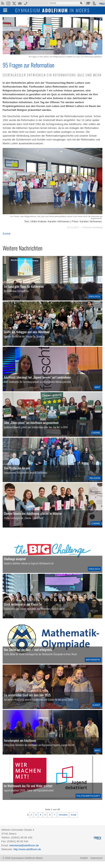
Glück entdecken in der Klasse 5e (23, 604)
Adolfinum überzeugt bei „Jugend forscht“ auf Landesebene (37, 377)
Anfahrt (84, 858)
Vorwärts (63, 815)
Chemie (96, 433)
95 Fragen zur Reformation (29, 65)
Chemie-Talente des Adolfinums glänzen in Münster (33, 513)
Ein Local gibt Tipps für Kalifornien (24, 286)
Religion (95, 478)
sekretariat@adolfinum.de (24, 845)
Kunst (96, 705)
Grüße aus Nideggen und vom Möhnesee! (27, 332)
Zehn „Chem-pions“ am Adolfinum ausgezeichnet (31, 423)
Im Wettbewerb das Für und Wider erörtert (28, 786)
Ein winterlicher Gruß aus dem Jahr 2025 (27, 695)
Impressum (96, 858)
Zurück (7, 234)
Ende (74, 815)
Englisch (94, 296)
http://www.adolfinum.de (27, 849)
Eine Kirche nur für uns (17, 468)
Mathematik (93, 660)
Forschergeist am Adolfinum (20, 740)
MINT (97, 387)
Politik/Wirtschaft (88, 796)
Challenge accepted (15, 559)
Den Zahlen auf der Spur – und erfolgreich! (28, 650)
